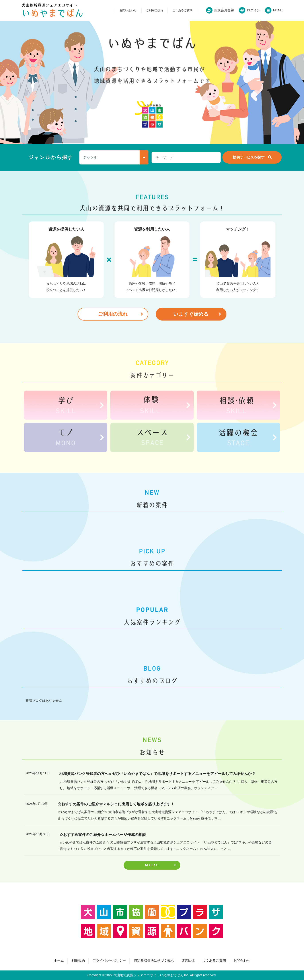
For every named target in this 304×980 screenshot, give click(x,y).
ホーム (59, 960)
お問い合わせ (128, 10)
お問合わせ (242, 960)
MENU (278, 10)
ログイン (253, 10)
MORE (152, 865)
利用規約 (78, 960)
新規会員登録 (224, 10)
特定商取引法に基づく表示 (154, 960)
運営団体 (188, 960)
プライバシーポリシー (109, 960)
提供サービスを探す (249, 157)
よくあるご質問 (182, 10)
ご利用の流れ (155, 10)
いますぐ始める (191, 314)
